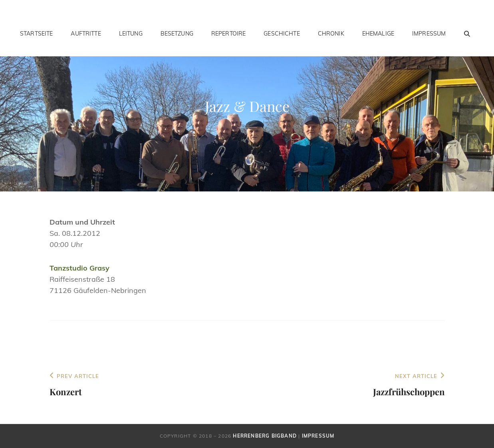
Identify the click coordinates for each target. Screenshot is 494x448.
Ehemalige (378, 34)
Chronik (331, 34)
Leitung (131, 34)
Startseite (36, 34)
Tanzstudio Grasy (79, 268)
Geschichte (282, 34)
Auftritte (86, 34)
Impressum (429, 34)
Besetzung (177, 34)
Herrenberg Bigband (265, 436)
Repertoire (228, 34)
